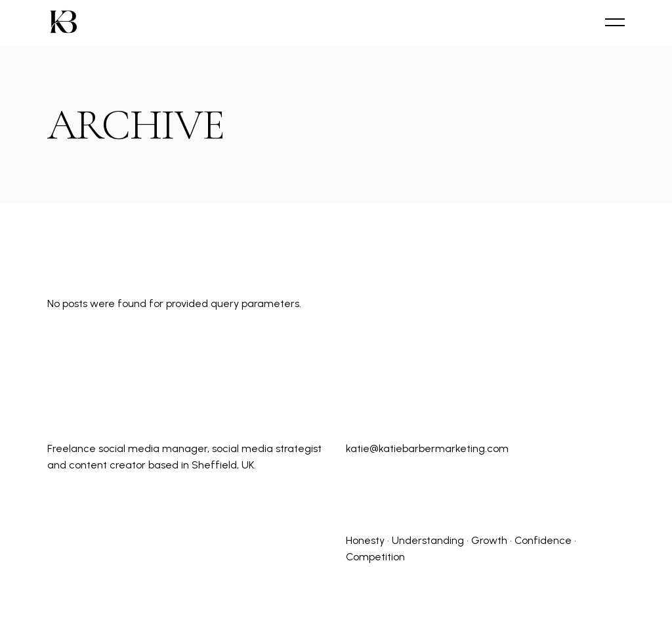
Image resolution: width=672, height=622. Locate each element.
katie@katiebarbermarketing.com (427, 448)
